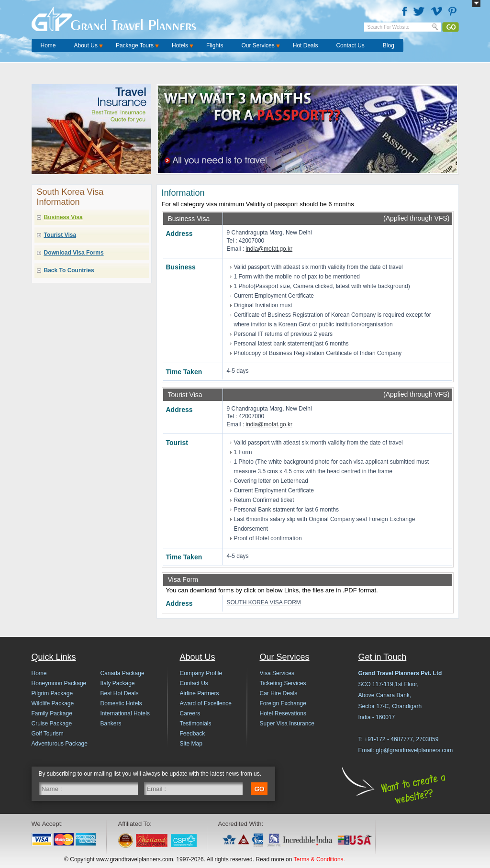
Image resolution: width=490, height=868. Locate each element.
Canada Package (122, 673)
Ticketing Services (283, 683)
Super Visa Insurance (287, 723)
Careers (190, 713)
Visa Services (277, 673)
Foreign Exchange (283, 703)
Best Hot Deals (120, 693)
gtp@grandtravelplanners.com (414, 750)
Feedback (193, 734)
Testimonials (196, 723)
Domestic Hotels (121, 703)
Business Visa (63, 217)
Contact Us (350, 45)
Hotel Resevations (283, 713)
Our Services (258, 45)
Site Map (191, 744)
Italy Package (118, 683)
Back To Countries (69, 270)
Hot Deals (306, 45)
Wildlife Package (53, 703)
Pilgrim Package (52, 693)
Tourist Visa (60, 235)
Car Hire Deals (279, 693)
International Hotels (125, 713)
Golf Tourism (48, 734)
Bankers (111, 723)
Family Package (52, 713)
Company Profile (201, 673)
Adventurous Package (60, 744)
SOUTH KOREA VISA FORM (264, 602)
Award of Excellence (206, 703)
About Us (86, 45)
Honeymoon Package (59, 683)
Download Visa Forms (74, 253)
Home (48, 45)
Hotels (180, 45)
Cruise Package (52, 723)
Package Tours (135, 45)
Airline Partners (200, 693)
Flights (215, 45)
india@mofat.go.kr (269, 249)
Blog (389, 45)
